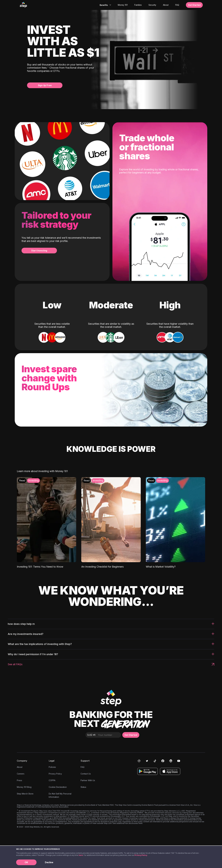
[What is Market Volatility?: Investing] (175, 523)
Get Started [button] (194, 5)
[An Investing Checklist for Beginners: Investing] (111, 523)
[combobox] (105, 5)
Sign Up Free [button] (45, 85)
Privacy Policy (141, 855)
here (81, 855)
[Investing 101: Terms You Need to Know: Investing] (47, 523)
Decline (49, 862)
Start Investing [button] (39, 251)
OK (26, 862)
